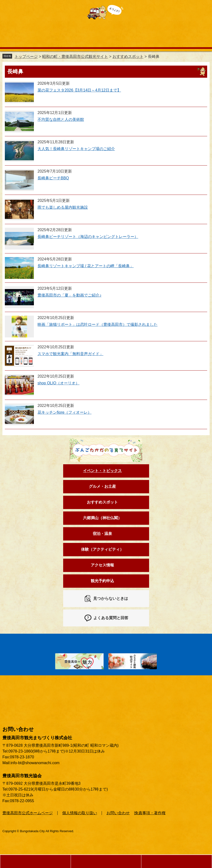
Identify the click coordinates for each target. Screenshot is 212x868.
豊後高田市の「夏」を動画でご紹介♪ (69, 295)
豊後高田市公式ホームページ (28, 813)
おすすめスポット (128, 57)
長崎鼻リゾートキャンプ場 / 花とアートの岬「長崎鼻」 (86, 266)
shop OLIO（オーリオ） (58, 383)
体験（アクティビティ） (102, 549)
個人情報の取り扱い (80, 813)
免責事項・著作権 (150, 813)
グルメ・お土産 (102, 486)
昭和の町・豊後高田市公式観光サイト (75, 57)
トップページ (26, 57)
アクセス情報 (102, 565)
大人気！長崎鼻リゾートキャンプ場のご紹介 (76, 149)
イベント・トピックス (102, 471)
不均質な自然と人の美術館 (61, 119)
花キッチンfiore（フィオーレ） (64, 412)
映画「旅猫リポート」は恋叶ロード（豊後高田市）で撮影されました (98, 324)
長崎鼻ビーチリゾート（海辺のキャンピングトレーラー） (88, 237)
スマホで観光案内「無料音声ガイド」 (70, 354)
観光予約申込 (102, 581)
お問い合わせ (118, 813)
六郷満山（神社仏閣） (102, 518)
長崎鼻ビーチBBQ (53, 178)
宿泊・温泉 (102, 534)
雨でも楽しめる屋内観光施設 (63, 207)
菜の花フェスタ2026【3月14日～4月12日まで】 (79, 90)
